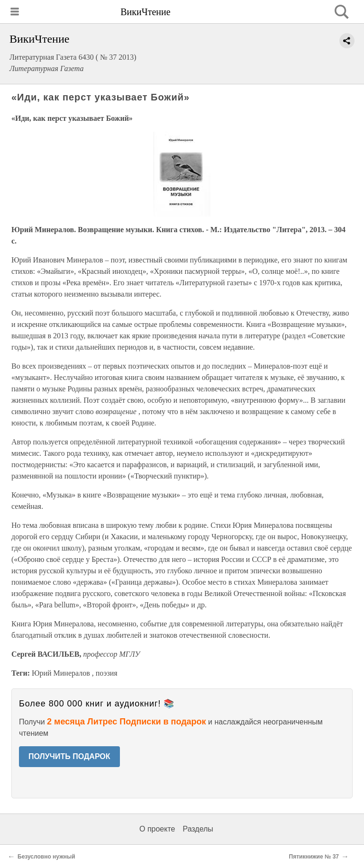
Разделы (198, 829)
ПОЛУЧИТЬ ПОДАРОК (69, 756)
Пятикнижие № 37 (314, 857)
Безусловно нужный (46, 857)
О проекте (157, 829)
